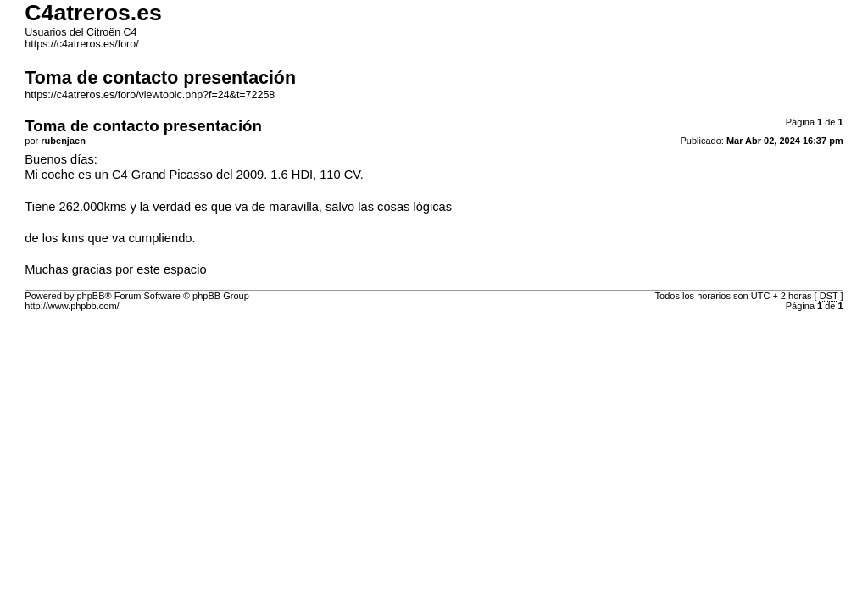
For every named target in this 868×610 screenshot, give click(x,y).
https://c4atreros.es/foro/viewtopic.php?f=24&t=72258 (150, 95)
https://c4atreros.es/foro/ (81, 44)
